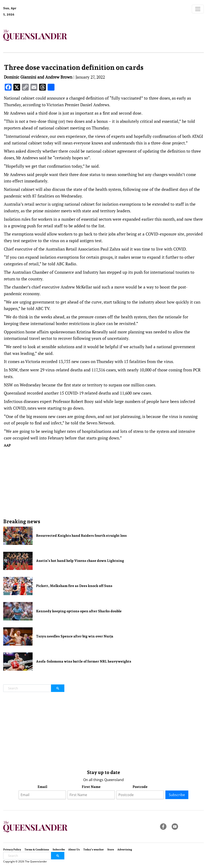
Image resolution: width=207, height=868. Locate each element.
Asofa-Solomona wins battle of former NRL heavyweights (84, 661)
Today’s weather (94, 850)
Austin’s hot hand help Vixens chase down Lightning (80, 561)
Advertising (125, 850)
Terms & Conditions (37, 850)
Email (42, 787)
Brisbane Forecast (39, 16)
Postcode (140, 787)
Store (111, 850)
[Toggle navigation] (198, 9)
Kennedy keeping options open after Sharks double (79, 611)
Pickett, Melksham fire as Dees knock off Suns (74, 586)
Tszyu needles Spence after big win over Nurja (75, 636)
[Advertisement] (104, 483)
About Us (74, 850)
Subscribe (177, 795)
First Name (91, 787)
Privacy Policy (12, 850)
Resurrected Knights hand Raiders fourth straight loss (81, 536)
